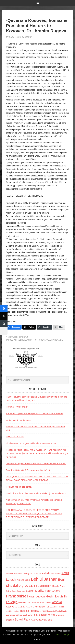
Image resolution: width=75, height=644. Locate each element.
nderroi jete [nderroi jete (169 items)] (40, 607)
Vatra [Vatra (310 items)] (38, 620)
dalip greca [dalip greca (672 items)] (22, 586)
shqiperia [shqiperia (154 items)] (60, 615)
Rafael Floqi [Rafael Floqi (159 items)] (41, 611)
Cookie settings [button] (62, 635)
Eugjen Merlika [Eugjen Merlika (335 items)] (35, 591)
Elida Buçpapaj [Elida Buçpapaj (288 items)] (40, 586)
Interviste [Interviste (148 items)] (22, 602)
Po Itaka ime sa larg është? (19, 487)
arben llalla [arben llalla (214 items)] (45, 573)
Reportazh (24, 337)
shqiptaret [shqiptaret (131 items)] (10, 620)
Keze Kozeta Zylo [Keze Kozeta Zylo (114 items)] (33, 603)
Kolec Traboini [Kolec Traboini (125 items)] (45, 603)
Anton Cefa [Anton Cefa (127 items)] (34, 574)
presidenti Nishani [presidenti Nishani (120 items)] (13, 611)
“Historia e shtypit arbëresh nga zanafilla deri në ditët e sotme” (36, 463)
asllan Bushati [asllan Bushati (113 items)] (56, 574)
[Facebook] (14, 327)
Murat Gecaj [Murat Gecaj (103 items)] (30, 607)
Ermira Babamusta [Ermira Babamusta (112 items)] (18, 591)
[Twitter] (29, 327)
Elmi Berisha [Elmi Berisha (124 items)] (54, 586)
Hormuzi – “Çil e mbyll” (17, 407)
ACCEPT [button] (37, 639)
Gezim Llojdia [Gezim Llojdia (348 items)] (55, 596)
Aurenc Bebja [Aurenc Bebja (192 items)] (24, 580)
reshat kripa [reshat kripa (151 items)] (17, 615)
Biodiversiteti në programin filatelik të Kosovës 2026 (31, 443)
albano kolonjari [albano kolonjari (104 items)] (11, 574)
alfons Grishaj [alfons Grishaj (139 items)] (23, 573)
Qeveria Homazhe (55, 340)
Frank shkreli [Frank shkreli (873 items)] (17, 596)
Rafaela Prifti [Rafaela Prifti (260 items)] (27, 611)
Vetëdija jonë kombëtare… (19, 420)
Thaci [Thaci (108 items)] (33, 620)
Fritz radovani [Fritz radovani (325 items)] (37, 597)
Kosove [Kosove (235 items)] (10, 607)
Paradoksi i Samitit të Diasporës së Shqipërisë (28, 470)
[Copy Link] (44, 327)
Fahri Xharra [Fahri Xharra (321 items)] (53, 591)
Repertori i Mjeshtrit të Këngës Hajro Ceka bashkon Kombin (35, 413)
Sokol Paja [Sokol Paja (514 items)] (22, 619)
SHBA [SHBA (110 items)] (36, 615)
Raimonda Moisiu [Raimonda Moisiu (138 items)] (54, 611)
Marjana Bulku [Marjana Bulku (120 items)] (20, 607)
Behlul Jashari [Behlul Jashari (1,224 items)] (44, 579)
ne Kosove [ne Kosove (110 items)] (50, 607)
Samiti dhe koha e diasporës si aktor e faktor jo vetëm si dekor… (37, 493)
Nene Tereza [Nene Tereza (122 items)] (59, 607)
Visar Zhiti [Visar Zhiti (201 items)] (47, 620)
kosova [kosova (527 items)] (57, 602)
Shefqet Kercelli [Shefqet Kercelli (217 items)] (47, 615)
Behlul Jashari (26, 340)
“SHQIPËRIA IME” (15, 437)
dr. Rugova (40, 340)
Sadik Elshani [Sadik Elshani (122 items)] (28, 615)
